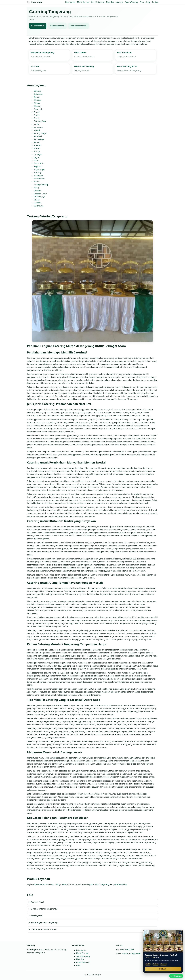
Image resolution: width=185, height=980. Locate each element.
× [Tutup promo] (180, 932)
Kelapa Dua (39, 139)
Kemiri (37, 142)
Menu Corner (83, 2)
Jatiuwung (38, 127)
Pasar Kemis (39, 179)
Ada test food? (37, 902)
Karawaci (38, 136)
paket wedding (120, 884)
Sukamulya (39, 206)
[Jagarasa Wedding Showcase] (163, 941)
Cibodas (37, 100)
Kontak (155, 2)
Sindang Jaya (39, 197)
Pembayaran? (37, 916)
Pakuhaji (38, 173)
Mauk (36, 160)
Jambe (37, 124)
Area (142, 2)
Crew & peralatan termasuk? (44, 929)
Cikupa (37, 103)
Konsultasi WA (38, 26)
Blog (148, 2)
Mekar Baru (39, 164)
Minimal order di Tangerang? (44, 909)
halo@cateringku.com (131, 953)
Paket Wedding (131, 2)
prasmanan (40, 884)
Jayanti (37, 130)
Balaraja (37, 91)
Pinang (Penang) (41, 185)
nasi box (50, 884)
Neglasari (38, 167)
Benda (37, 97)
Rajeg (36, 188)
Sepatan (37, 191)
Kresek (37, 148)
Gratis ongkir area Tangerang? (45, 923)
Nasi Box (110, 2)
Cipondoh (38, 109)
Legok (36, 157)
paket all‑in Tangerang (99, 884)
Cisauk (37, 112)
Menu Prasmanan (79, 26)
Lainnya (119, 2)
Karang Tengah (40, 133)
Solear (37, 200)
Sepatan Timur (40, 194)
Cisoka (37, 115)
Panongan (38, 176)
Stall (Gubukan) (97, 2)
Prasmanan (70, 2)
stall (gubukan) (61, 884)
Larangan (38, 154)
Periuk (37, 182)
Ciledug (37, 106)
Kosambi (38, 145)
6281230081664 (127, 949)
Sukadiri (37, 203)
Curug (36, 118)
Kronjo (37, 151)
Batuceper (38, 94)
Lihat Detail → (163, 969)
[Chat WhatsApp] (176, 976)
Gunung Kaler (40, 121)
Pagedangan (39, 170)
